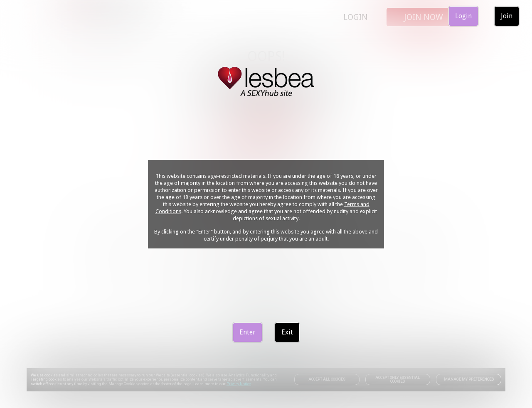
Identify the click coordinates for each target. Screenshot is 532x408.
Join (507, 16)
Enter (248, 332)
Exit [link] (287, 332)
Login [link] (463, 16)
